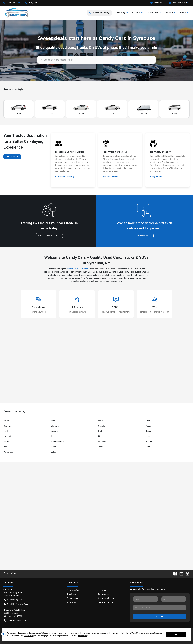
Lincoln (149, 436)
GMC (100, 431)
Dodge (148, 426)
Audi (53, 421)
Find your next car (158, 177)
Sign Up (160, 616)
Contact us (12, 157)
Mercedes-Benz (58, 442)
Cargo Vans (143, 109)
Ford (5, 431)
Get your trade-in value (49, 236)
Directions (71, 594)
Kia (100, 436)
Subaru (54, 447)
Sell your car (104, 594)
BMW (100, 421)
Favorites (156, 3)
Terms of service (106, 602)
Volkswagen (9, 452)
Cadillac (7, 426)
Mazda (6, 442)
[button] (13, 3)
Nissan (149, 442)
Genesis (54, 431)
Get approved (144, 236)
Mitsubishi (103, 442)
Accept (176, 634)
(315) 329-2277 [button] (33, 3)
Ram (5, 447)
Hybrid (81, 109)
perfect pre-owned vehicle (78, 269)
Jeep (53, 436)
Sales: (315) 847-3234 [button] (15, 620)
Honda (148, 431)
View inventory (73, 590)
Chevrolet (55, 426)
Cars (112, 109)
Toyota (149, 447)
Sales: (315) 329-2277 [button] (15, 600)
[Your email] (160, 608)
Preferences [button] (82, 636)
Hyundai (7, 436)
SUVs (18, 109)
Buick (148, 421)
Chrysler (102, 426)
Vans (175, 109)
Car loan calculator (107, 598)
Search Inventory (99, 13)
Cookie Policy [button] (29, 636)
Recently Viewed (178, 3)
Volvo (53, 452)
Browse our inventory (65, 177)
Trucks (50, 109)
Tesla (101, 447)
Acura (6, 421)
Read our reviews (110, 177)
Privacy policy (73, 602)
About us (102, 590)
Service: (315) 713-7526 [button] (16, 604)
